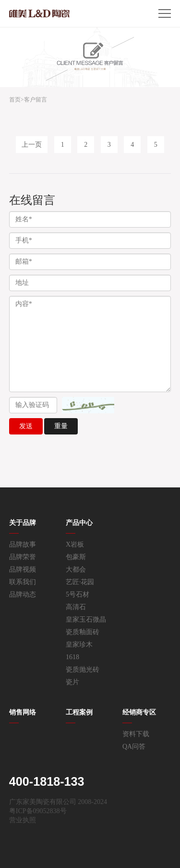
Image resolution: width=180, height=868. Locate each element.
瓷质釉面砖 (83, 632)
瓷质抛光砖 (83, 670)
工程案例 (79, 712)
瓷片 (72, 682)
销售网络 (23, 712)
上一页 (32, 145)
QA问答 (134, 747)
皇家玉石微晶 (86, 619)
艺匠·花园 (80, 582)
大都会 (76, 569)
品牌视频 (23, 569)
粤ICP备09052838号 (38, 811)
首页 (15, 100)
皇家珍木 (79, 645)
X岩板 (75, 544)
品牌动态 (23, 594)
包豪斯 (76, 557)
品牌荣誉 (23, 557)
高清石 (76, 607)
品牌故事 (23, 544)
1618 (72, 657)
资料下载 (136, 734)
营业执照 (23, 820)
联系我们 (23, 582)
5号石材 (78, 594)
